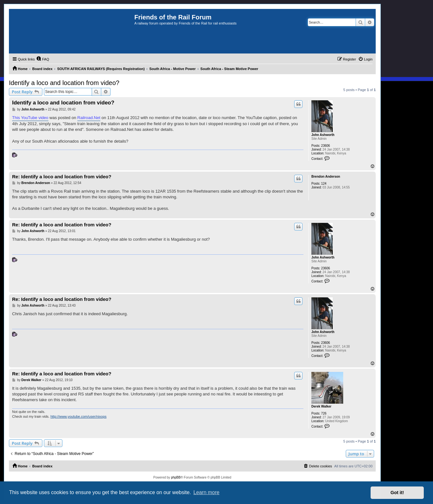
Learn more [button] (206, 492)
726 (324, 413)
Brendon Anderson (326, 177)
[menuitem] (43, 59)
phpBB (176, 477)
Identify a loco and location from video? (64, 83)
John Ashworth (323, 135)
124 (324, 184)
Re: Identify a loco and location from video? (62, 177)
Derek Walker (321, 406)
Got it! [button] (397, 493)
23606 (326, 146)
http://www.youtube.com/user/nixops (78, 416)
